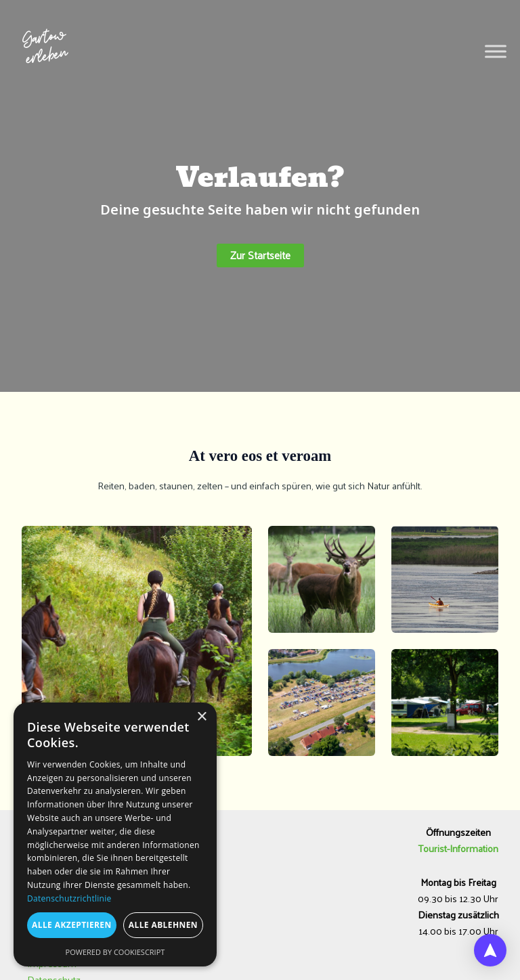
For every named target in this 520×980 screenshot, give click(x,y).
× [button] (201, 717)
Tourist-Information (458, 848)
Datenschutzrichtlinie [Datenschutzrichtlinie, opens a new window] (69, 898)
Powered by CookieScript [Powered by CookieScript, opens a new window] (115, 952)
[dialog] (115, 834)
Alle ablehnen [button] (163, 925)
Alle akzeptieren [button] (72, 925)
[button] (260, 256)
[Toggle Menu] (496, 52)
